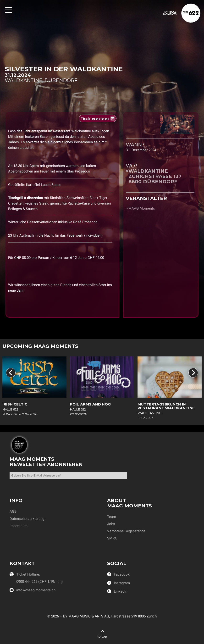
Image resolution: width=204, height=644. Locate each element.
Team (112, 517)
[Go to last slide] (11, 373)
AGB (13, 511)
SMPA (112, 538)
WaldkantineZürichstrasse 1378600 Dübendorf (155, 176)
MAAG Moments (142, 208)
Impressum (19, 526)
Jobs (111, 524)
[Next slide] (193, 373)
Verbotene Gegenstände (126, 531)
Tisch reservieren (95, 118)
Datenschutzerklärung (27, 519)
